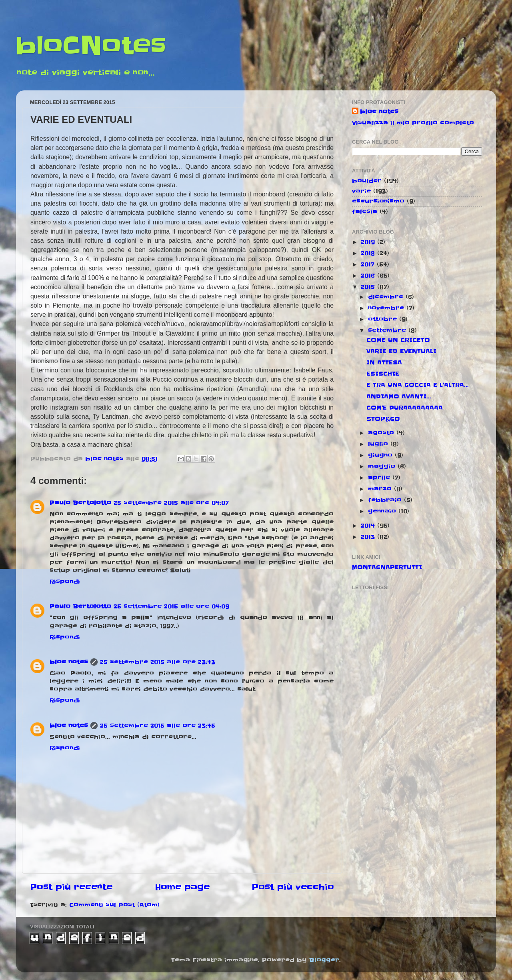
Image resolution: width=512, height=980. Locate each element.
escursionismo (378, 201)
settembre (388, 330)
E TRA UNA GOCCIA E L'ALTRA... (418, 385)
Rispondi (65, 582)
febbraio (386, 500)
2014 (369, 526)
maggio (383, 466)
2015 (369, 287)
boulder (367, 181)
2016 (369, 276)
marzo (381, 489)
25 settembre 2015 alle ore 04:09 (171, 606)
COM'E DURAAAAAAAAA (405, 408)
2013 (369, 537)
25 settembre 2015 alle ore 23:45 (158, 726)
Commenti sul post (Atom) (114, 905)
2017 (369, 264)
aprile (380, 478)
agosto (382, 433)
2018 (369, 253)
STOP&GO (383, 419)
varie (361, 191)
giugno (381, 455)
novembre (387, 308)
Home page (182, 887)
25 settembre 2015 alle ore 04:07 (171, 503)
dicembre (387, 297)
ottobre (384, 319)
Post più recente (71, 887)
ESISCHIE (383, 374)
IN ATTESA (384, 362)
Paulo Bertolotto (80, 503)
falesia (365, 212)
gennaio (383, 511)
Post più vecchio (293, 887)
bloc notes (69, 662)
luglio (379, 444)
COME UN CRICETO (398, 340)
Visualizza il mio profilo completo (413, 123)
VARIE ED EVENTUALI (401, 351)
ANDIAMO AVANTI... (399, 396)
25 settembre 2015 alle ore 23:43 (158, 662)
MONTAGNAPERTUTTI (387, 567)
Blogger (324, 960)
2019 (369, 242)
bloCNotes (91, 46)
